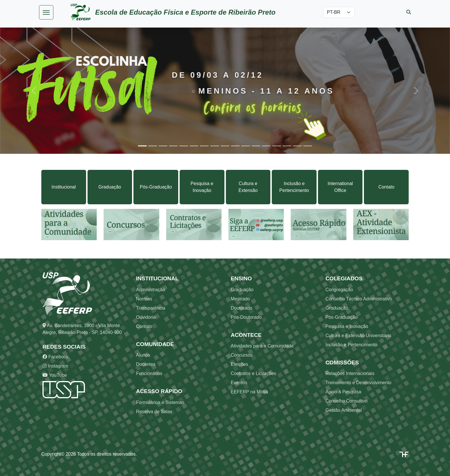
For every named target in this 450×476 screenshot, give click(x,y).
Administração (151, 290)
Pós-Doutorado (246, 317)
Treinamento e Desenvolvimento (358, 383)
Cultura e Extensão (248, 187)
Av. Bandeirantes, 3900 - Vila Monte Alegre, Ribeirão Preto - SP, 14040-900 (82, 329)
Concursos (242, 355)
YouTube (55, 375)
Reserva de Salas (154, 412)
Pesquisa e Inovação (202, 187)
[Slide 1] (142, 146)
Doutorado (242, 308)
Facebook (56, 357)
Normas (144, 299)
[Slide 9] (225, 146)
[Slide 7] (204, 146)
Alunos (143, 355)
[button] (34, 91)
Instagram (55, 366)
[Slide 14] (277, 146)
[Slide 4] (173, 146)
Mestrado (240, 299)
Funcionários (149, 373)
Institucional (64, 187)
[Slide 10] (235, 146)
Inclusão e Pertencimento (294, 187)
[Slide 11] (246, 146)
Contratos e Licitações (253, 373)
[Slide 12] (256, 146)
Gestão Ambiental (344, 410)
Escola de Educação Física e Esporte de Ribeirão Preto (185, 12)
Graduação (110, 187)
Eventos (239, 383)
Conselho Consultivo (347, 401)
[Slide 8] (215, 146)
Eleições (239, 364)
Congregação (339, 290)
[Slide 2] (153, 146)
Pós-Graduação (156, 187)
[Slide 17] (308, 146)
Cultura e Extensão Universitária (358, 336)
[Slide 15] (287, 146)
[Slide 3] (163, 146)
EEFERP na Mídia (249, 392)
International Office (340, 187)
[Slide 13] (266, 146)
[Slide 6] (194, 146)
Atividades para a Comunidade (262, 346)
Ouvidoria (146, 317)
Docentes (146, 364)
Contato (386, 187)
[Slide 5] (184, 146)
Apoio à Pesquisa (343, 392)
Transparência (151, 308)
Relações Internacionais (350, 373)
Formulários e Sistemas (160, 402)
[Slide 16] (297, 146)
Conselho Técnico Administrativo (359, 299)
